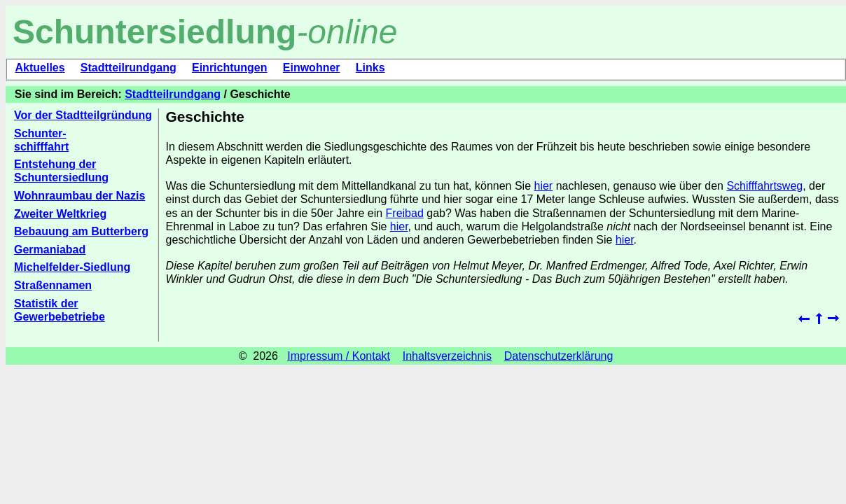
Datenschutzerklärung (559, 356)
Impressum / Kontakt (339, 356)
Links (370, 68)
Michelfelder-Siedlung (72, 267)
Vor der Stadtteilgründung (83, 115)
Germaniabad (50, 250)
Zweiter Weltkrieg (60, 214)
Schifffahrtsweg (764, 186)
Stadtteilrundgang (129, 68)
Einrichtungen (230, 68)
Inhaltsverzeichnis (447, 356)
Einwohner (312, 68)
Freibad (405, 213)
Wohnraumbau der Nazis (79, 196)
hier (544, 186)
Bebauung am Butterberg (81, 231)
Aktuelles (40, 68)
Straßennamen (53, 285)
